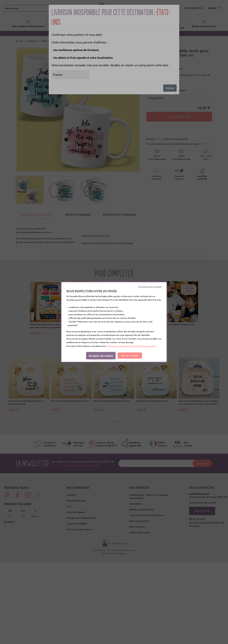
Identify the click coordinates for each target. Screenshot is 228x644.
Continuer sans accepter (150, 286)
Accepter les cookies (101, 356)
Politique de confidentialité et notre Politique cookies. (131, 346)
